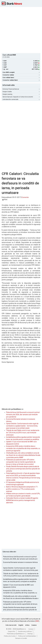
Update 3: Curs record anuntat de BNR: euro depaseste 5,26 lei (18, 586)
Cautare (34, 625)
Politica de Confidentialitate (27, 636)
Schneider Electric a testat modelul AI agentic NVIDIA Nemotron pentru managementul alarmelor (22, 500)
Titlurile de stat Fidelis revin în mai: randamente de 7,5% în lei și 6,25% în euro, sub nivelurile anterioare (23, 433)
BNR (37, 621)
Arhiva (27, 625)
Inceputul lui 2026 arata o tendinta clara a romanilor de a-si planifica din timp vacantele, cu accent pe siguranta (23, 448)
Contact (31, 629)
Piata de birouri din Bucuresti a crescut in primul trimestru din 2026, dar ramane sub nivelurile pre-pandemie (23, 415)
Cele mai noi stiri (11, 625)
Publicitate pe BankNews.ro (16, 634)
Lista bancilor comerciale (21, 99)
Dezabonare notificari (25, 631)
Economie (25, 197)
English (21, 625)
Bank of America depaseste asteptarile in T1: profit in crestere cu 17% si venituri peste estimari (22, 489)
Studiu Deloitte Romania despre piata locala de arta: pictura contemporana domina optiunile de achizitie (23, 469)
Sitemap (30, 634)
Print (5, 200)
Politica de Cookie (10, 636)
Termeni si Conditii (21, 638)
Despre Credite (21, 92)
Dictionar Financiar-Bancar (21, 89)
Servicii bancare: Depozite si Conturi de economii (21, 97)
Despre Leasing (21, 94)
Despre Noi (12, 631)
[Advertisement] (21, 30)
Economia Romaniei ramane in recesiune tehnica (20, 562)
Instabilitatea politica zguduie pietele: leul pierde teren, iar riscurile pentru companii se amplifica (20, 580)
